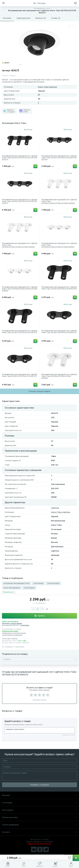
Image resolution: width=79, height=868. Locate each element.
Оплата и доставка (39, 817)
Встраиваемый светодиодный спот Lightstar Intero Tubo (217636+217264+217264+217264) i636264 (59, 202)
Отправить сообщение (39, 785)
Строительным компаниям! (12, 635)
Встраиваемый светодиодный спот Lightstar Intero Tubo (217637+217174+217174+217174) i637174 (59, 158)
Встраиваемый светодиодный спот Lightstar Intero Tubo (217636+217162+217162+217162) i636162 (20, 289)
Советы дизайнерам (39, 825)
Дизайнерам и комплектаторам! (14, 633)
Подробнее (25, 625)
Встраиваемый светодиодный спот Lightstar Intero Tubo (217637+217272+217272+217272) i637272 (20, 158)
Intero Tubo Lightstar (48, 87)
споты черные (29, 588)
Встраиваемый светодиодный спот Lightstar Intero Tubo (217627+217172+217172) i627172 (20, 375)
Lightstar (55, 508)
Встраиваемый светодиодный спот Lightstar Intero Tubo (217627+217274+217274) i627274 (59, 288)
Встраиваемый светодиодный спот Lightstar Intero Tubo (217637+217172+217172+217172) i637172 (20, 202)
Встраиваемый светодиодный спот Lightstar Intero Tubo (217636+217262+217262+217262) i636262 (20, 245)
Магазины (39, 795)
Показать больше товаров (40, 391)
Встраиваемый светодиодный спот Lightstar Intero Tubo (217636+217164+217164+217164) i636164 (59, 245)
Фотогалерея (39, 810)
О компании (39, 803)
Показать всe (9, 592)
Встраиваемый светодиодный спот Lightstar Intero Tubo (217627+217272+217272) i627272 (20, 332)
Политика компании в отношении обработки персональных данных (40, 854)
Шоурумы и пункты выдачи (12, 623)
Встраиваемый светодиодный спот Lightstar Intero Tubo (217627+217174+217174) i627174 (59, 332)
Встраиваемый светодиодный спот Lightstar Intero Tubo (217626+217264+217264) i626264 (59, 376)
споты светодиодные (12, 588)
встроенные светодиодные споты (17, 583)
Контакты (39, 832)
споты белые (38, 583)
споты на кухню (53, 583)
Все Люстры (40, 3)
